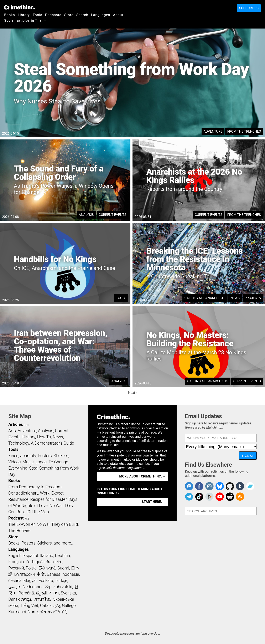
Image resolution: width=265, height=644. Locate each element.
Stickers (61, 456)
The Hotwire (19, 531)
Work (45, 493)
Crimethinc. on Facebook (199, 486)
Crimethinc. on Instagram (209, 486)
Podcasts (53, 15)
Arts (12, 431)
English (15, 556)
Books (10, 15)
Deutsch (62, 556)
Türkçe (61, 581)
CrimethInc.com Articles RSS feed (240, 497)
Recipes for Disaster (48, 499)
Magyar (30, 581)
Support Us (249, 8)
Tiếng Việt (29, 605)
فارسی (15, 587)
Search (82, 15)
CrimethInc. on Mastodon (189, 486)
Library (24, 15)
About (118, 15)
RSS (26, 425)
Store (69, 15)
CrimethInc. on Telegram (189, 497)
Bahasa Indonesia (63, 574)
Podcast (16, 518)
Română (26, 593)
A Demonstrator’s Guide (53, 443)
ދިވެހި (57, 605)
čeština (15, 581)
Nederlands (33, 587)
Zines (13, 456)
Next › (132, 393)
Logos (41, 462)
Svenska (68, 593)
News (235, 298)
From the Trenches (244, 131)
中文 (41, 574)
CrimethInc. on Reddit (230, 497)
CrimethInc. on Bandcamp (250, 486)
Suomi (63, 568)
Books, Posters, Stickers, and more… (41, 543)
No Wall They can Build (57, 524)
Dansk (14, 599)
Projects (253, 298)
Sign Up (248, 456)
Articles (16, 424)
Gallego (69, 605)
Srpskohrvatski (59, 587)
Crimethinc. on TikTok (199, 497)
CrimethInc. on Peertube (209, 497)
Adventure (213, 131)
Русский (16, 568)
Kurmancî (17, 612)
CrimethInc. (20, 7)
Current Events (113, 215)
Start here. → (154, 502)
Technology (19, 443)
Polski (31, 568)
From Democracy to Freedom (35, 487)
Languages (101, 15)
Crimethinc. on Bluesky (220, 486)
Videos (15, 462)
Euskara (46, 581)
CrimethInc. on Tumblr (240, 486)
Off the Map (38, 512)
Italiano (46, 556)
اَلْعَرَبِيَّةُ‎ (42, 593)
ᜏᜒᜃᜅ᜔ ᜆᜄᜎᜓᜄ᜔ (54, 612)
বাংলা (54, 593)
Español (31, 556)
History (29, 437)
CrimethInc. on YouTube (220, 497)
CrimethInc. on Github (230, 486)
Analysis (86, 215)
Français (16, 562)
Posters (45, 456)
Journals (28, 456)
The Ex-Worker (21, 524)
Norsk (33, 612)
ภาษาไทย (43, 599)
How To (44, 437)
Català (46, 605)
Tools (37, 15)
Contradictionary (23, 493)
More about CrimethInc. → (143, 476)
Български (25, 574)
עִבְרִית (27, 599)
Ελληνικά (47, 568)
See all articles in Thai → (26, 20)
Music (28, 462)
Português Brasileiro (44, 562)
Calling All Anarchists (205, 298)
